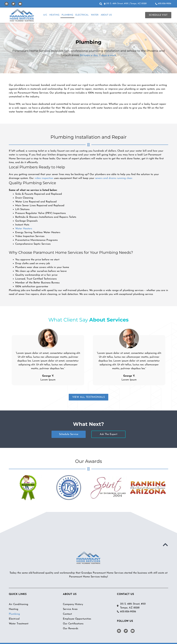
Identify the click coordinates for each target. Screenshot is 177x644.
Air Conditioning (18, 604)
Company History (73, 604)
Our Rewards (71, 628)
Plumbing (67, 15)
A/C (45, 15)
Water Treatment (19, 624)
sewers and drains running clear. (114, 178)
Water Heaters (24, 228)
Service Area (70, 609)
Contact (67, 614)
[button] (101, 4)
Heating (54, 15)
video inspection (44, 178)
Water (95, 15)
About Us (106, 15)
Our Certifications (73, 624)
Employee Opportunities (77, 619)
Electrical (82, 15)
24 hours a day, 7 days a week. (98, 55)
